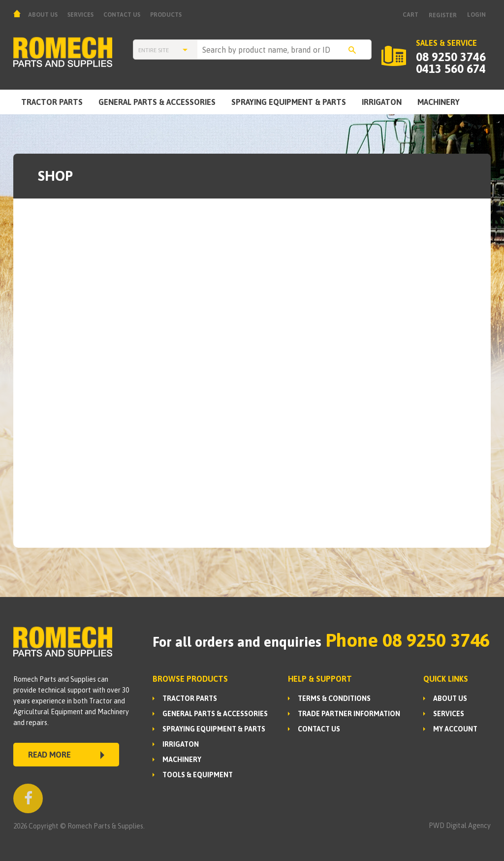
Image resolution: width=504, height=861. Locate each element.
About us (43, 15)
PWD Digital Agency (460, 826)
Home (18, 14)
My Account (455, 729)
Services (80, 15)
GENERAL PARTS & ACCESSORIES (157, 102)
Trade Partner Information (349, 714)
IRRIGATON (382, 102)
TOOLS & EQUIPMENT (198, 775)
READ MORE (66, 755)
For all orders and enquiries (237, 642)
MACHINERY (439, 102)
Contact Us (122, 15)
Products (166, 15)
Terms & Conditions (334, 698)
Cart (410, 15)
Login (476, 15)
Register (443, 15)
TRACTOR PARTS (52, 102)
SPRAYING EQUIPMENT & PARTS (289, 102)
